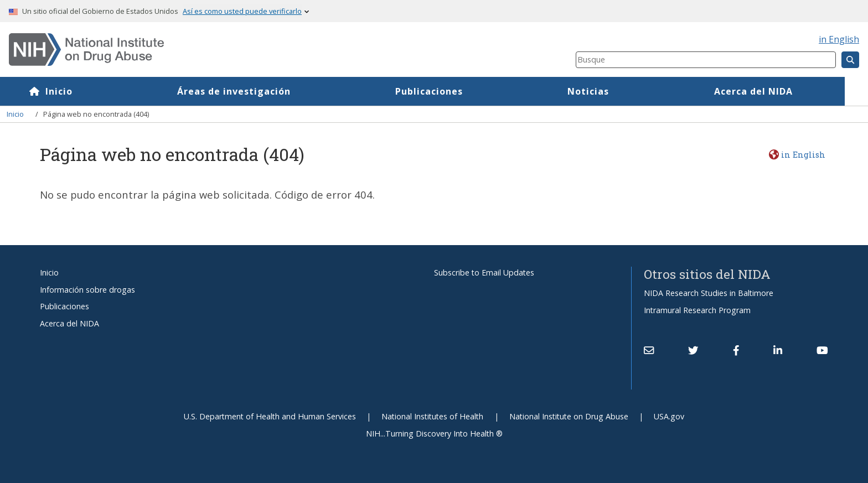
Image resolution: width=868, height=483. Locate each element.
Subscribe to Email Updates (484, 272)
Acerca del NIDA (776, 91)
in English (839, 39)
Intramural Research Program (697, 310)
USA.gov (669, 416)
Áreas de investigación (257, 91)
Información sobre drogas (87, 290)
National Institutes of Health (432, 416)
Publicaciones (452, 91)
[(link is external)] (693, 350)
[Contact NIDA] (649, 350)
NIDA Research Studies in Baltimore (709, 293)
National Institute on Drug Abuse (569, 416)
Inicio (82, 91)
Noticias (611, 91)
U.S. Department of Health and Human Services (270, 416)
